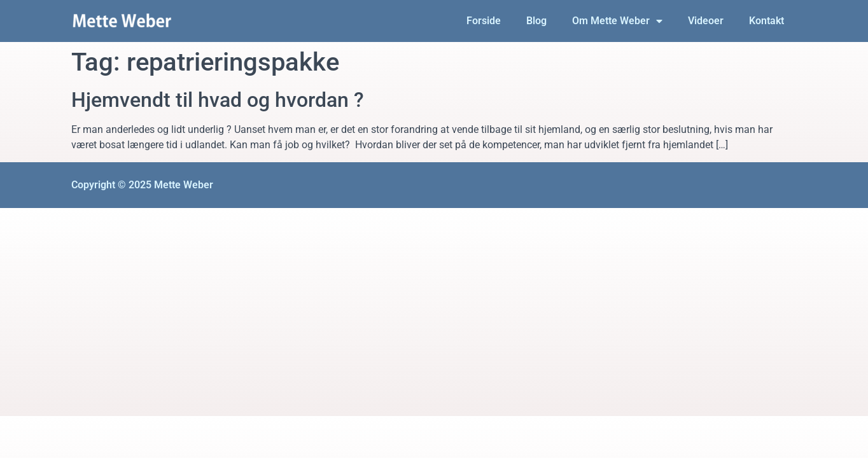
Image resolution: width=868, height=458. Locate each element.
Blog (536, 21)
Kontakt (766, 21)
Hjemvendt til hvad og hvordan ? (218, 100)
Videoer (706, 21)
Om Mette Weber (617, 21)
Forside (484, 21)
